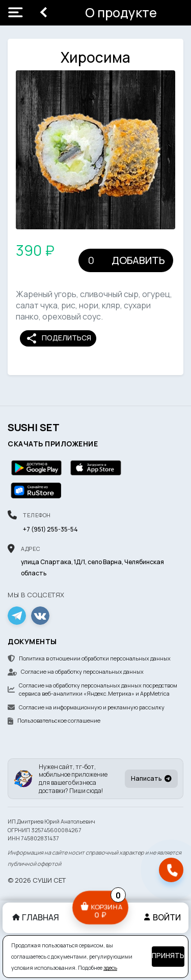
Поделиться (58, 338)
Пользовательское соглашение (54, 720)
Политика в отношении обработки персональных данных (89, 658)
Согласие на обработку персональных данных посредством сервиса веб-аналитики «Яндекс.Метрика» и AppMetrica (92, 690)
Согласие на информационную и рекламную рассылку (86, 707)
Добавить (138, 260)
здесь (110, 968)
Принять (168, 956)
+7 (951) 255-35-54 (50, 529)
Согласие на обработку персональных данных (76, 671)
